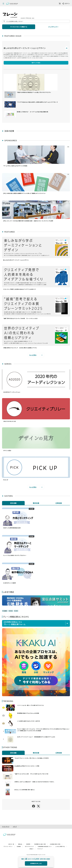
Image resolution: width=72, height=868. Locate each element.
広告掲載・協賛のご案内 (56, 844)
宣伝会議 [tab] (13, 503)
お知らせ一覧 (12, 844)
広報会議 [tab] (59, 503)
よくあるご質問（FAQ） (61, 846)
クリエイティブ (6, 827)
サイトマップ (40, 849)
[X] (38, 806)
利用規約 (20, 846)
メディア (15, 827)
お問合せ (32, 849)
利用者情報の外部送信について (46, 846)
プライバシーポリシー (9, 846)
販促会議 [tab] (36, 503)
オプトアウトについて (30, 846)
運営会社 (21, 844)
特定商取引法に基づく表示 (41, 844)
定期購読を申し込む (36, 863)
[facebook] (34, 806)
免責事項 (29, 844)
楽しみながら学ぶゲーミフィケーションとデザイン (25, 48)
